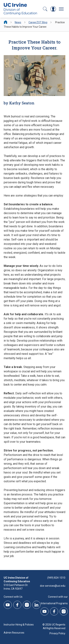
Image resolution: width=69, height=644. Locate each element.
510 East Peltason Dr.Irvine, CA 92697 (16, 587)
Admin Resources (14, 633)
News (18, 22)
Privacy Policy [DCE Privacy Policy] (57, 633)
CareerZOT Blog (38, 22)
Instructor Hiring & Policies (19, 625)
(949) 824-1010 (56, 578)
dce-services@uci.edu (53, 586)
